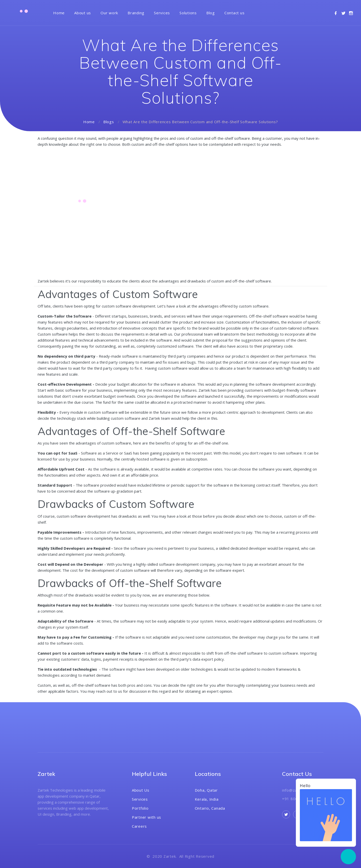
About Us (141, 790)
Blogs (109, 122)
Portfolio (140, 808)
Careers (139, 826)
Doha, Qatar (206, 790)
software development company (187, 564)
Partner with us (147, 817)
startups (119, 316)
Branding (136, 13)
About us (83, 13)
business (104, 390)
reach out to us (109, 691)
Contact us (235, 13)
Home (59, 13)
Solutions (188, 13)
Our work (109, 13)
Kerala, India (207, 799)
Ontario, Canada (210, 808)
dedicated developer (248, 548)
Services (162, 13)
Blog (211, 13)
